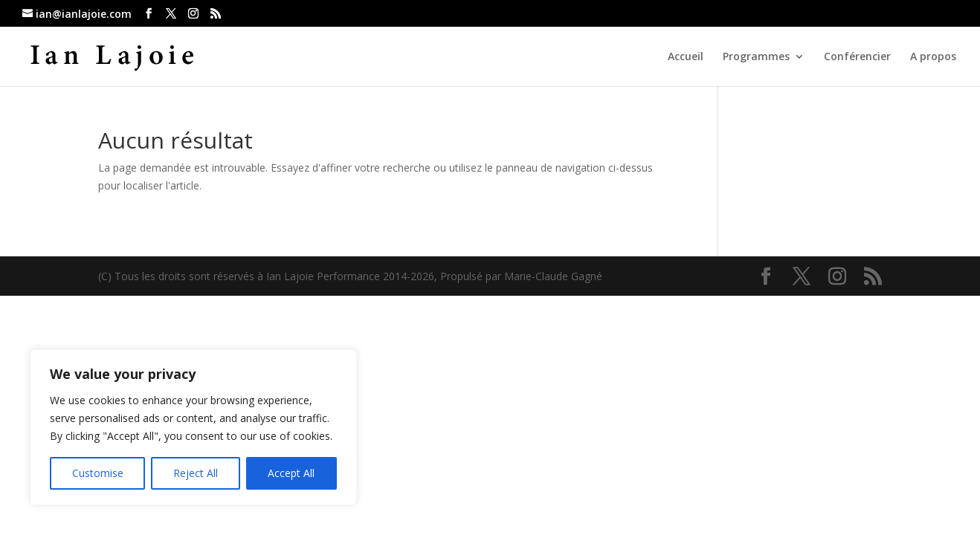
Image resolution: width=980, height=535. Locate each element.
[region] (193, 427)
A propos (933, 57)
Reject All (196, 473)
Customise (98, 473)
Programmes (756, 57)
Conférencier (857, 57)
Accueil (686, 57)
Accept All (291, 473)
